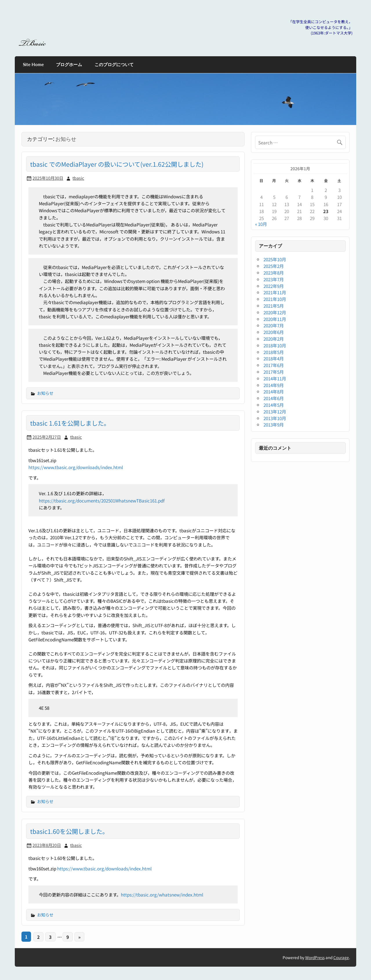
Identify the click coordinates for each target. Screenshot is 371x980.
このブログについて (114, 64)
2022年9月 (274, 286)
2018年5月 (274, 352)
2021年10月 (275, 299)
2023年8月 (274, 273)
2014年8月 (274, 391)
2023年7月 (274, 279)
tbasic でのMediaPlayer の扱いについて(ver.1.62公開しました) (117, 164)
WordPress (315, 957)
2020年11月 (275, 319)
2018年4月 (274, 358)
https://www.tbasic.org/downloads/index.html (76, 467)
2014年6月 (274, 398)
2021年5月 (274, 306)
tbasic (78, 178)
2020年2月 (274, 339)
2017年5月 (274, 372)
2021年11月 (275, 292)
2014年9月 (274, 385)
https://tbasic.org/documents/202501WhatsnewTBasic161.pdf (102, 500)
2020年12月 (275, 312)
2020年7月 (274, 325)
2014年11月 (275, 378)
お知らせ (45, 393)
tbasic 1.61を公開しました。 (70, 423)
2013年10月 (275, 418)
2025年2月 (274, 266)
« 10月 (261, 224)
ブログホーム (69, 64)
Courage (341, 957)
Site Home (33, 64)
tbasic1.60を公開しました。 (69, 831)
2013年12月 (275, 411)
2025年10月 (275, 259)
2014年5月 (274, 405)
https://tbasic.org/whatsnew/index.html (162, 894)
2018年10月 (275, 345)
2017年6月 (274, 365)
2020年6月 (274, 332)
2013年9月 (274, 424)
